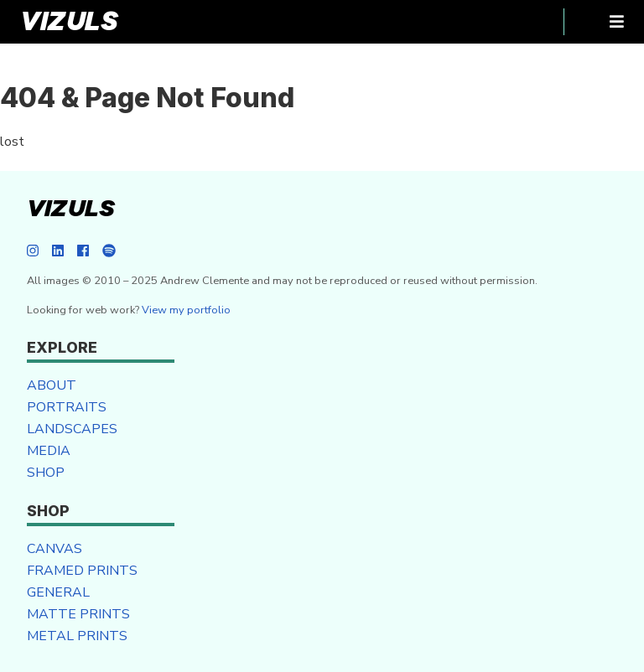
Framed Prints (82, 571)
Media (49, 451)
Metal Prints (77, 636)
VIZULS (69, 22)
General (58, 592)
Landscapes (72, 429)
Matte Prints (78, 614)
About (52, 385)
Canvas (55, 549)
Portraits (67, 407)
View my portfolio (186, 310)
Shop (46, 473)
